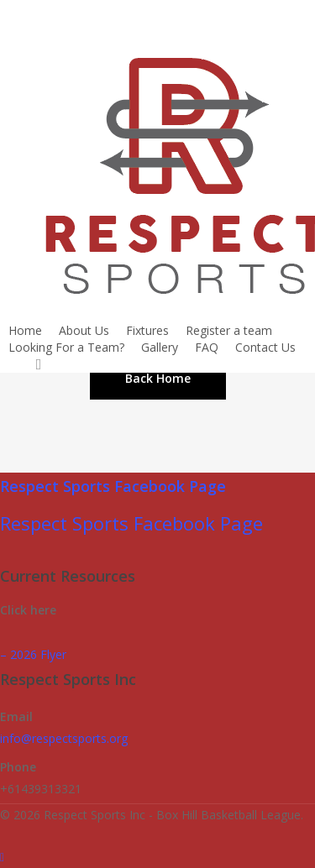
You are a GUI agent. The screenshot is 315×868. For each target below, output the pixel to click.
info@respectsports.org (64, 738)
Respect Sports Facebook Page (113, 486)
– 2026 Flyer (33, 654)
